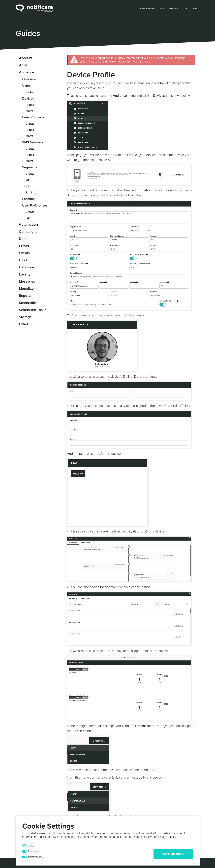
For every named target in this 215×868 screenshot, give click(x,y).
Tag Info (31, 192)
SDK (185, 9)
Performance (35, 857)
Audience (27, 72)
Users (26, 86)
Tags (26, 186)
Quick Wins (147, 9)
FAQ (162, 9)
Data (23, 239)
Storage (25, 317)
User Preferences (35, 206)
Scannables (28, 303)
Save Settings (173, 854)
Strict (31, 846)
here (152, 770)
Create (30, 124)
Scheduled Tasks (33, 310)
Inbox (29, 111)
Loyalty (25, 274)
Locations (27, 267)
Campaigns (28, 232)
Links (23, 260)
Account (26, 58)
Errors (24, 246)
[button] (147, 8)
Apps (23, 65)
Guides (174, 9)
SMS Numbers (33, 142)
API (195, 9)
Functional (34, 851)
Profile (30, 92)
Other (24, 324)
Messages (27, 281)
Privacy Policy (167, 837)
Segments (30, 167)
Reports (25, 296)
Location (28, 199)
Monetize (26, 289)
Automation (28, 225)
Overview (29, 79)
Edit (28, 180)
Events (24, 253)
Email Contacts (33, 117)
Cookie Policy (143, 837)
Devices (28, 99)
